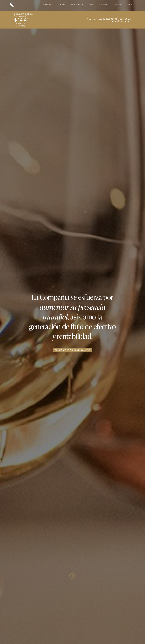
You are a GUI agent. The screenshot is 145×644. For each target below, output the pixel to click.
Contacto (118, 5)
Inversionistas (77, 5)
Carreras (103, 5)
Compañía (47, 5)
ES (129, 5)
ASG (92, 5)
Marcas (61, 5)
